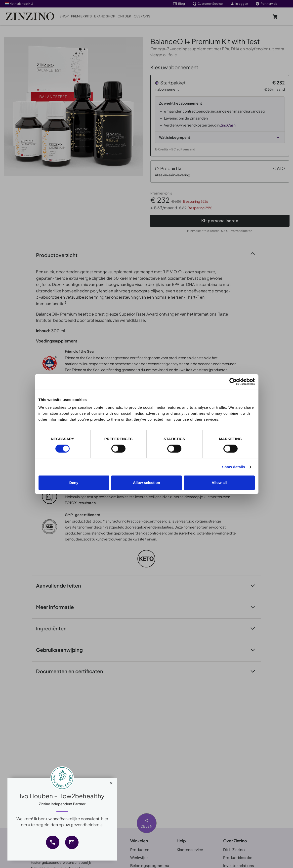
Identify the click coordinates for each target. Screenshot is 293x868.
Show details (233, 467)
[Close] (111, 782)
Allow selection (146, 483)
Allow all (219, 483)
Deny (74, 483)
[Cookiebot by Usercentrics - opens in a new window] (233, 382)
